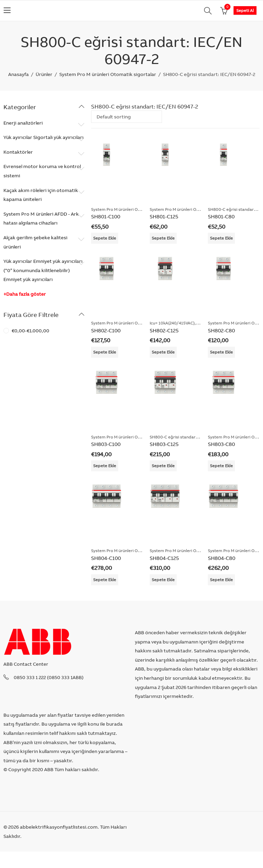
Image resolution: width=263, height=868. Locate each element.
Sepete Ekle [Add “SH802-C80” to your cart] (221, 352)
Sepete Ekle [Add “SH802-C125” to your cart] (163, 352)
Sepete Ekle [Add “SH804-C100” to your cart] (105, 580)
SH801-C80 (221, 216)
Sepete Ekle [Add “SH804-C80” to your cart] (221, 580)
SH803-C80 (221, 444)
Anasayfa (18, 74)
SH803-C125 (164, 444)
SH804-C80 (222, 558)
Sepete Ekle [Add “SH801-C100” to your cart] (105, 238)
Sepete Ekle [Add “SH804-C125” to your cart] (163, 580)
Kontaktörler (18, 152)
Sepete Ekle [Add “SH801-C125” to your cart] (163, 238)
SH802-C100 (106, 330)
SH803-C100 (106, 444)
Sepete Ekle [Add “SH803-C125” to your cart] (163, 466)
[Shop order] (127, 117)
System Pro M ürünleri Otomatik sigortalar (108, 74)
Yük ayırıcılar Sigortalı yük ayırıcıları (43, 137)
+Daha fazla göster (25, 294)
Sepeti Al (245, 10)
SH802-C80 (221, 330)
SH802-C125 (164, 330)
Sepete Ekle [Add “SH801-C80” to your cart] (221, 238)
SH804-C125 (164, 558)
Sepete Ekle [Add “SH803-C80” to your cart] (221, 466)
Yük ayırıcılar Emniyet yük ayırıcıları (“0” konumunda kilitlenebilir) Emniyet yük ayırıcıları (43, 270)
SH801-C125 (164, 216)
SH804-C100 (106, 558)
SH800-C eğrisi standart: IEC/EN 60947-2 (190, 437)
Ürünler (44, 74)
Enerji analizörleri (23, 123)
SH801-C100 (106, 216)
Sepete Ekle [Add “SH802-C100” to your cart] (105, 352)
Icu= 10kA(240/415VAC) (172, 323)
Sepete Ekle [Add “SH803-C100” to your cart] (105, 466)
